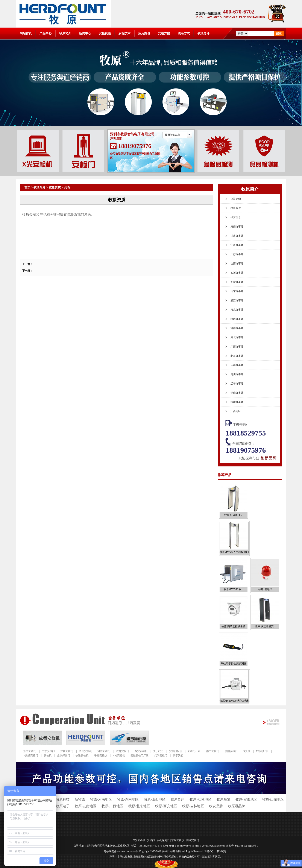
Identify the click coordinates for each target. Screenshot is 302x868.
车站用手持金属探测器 (234, 664)
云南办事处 (237, 365)
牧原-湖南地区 (128, 799)
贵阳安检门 (231, 751)
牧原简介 (65, 33)
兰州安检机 (85, 751)
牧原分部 (203, 33)
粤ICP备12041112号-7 (246, 846)
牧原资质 (55, 187)
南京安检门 (48, 751)
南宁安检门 (213, 751)
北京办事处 (237, 356)
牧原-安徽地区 (246, 799)
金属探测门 (64, 755)
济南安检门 (30, 751)
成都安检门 (123, 751)
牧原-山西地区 (155, 799)
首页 (27, 187)
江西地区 (236, 411)
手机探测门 (163, 840)
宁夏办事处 (237, 245)
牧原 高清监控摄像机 (233, 626)
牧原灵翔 (178, 799)
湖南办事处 (237, 393)
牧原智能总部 (173, 135)
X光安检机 (119, 755)
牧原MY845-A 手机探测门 (234, 552)
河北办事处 (237, 310)
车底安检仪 (178, 840)
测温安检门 (193, 840)
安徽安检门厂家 (140, 755)
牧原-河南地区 (101, 799)
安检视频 (105, 33)
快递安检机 (82, 755)
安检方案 (164, 33)
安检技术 (124, 33)
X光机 (247, 751)
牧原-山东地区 (273, 799)
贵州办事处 (237, 374)
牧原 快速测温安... (265, 626)
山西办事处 (237, 263)
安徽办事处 (237, 282)
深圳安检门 (67, 751)
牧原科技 (63, 799)
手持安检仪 (101, 755)
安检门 (151, 840)
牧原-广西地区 (112, 806)
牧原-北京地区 (139, 806)
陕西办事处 (237, 319)
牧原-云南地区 (86, 806)
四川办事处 (237, 273)
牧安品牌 (216, 806)
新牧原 (80, 799)
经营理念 (236, 217)
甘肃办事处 (237, 236)
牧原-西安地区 (166, 806)
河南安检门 (104, 751)
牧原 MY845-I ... (233, 515)
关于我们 (158, 751)
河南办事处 (237, 328)
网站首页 (26, 33)
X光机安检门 (31, 755)
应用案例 (144, 33)
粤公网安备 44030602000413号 (121, 851)
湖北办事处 (237, 337)
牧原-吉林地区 (193, 806)
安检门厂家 (194, 751)
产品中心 (46, 33)
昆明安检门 (161, 755)
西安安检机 (141, 751)
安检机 (48, 755)
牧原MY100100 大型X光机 (234, 701)
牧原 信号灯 (265, 589)
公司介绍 (236, 199)
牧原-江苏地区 (200, 799)
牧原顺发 (223, 799)
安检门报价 (176, 751)
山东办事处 (237, 291)
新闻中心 (85, 33)
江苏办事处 (237, 254)
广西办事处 (237, 347)
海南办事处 (237, 227)
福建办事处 (237, 402)
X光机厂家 (262, 751)
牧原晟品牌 (237, 806)
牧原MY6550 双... (233, 589)
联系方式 (184, 33)
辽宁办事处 (237, 384)
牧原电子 (63, 806)
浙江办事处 (237, 300)
